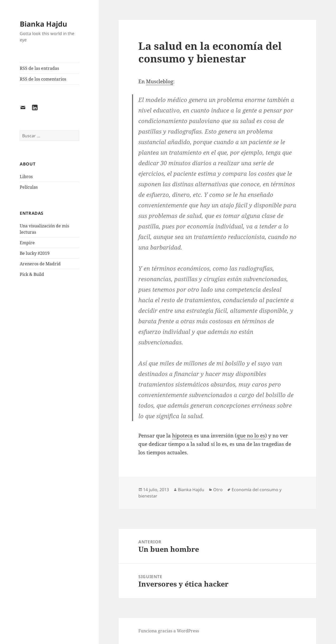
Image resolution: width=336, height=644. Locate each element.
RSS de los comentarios (43, 79)
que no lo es (251, 436)
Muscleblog (160, 81)
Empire (27, 243)
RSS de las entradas (39, 68)
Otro (218, 490)
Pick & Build (32, 274)
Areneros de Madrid (40, 264)
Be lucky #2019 (35, 253)
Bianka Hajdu (43, 24)
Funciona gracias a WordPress (169, 631)
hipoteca (182, 436)
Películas (29, 187)
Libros (26, 177)
